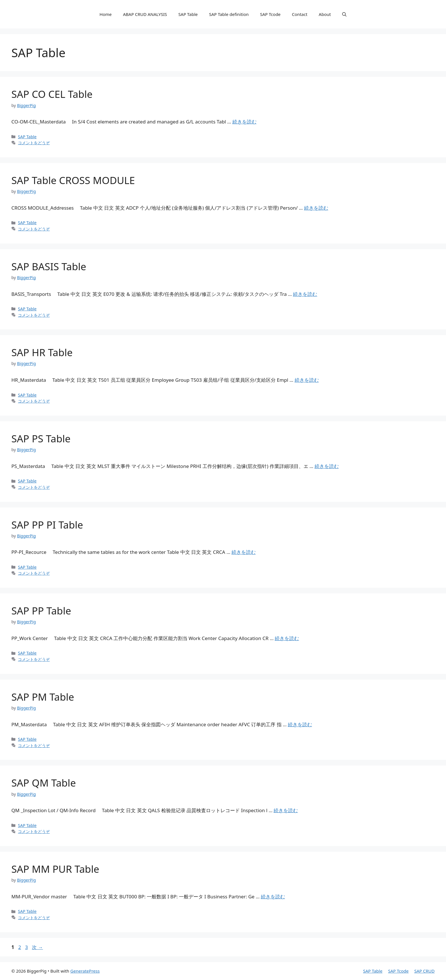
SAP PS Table (41, 439)
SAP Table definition (229, 14)
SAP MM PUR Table (55, 869)
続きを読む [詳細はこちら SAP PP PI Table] (244, 552)
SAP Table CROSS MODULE (73, 180)
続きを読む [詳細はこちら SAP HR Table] (307, 380)
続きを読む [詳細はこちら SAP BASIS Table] (305, 294)
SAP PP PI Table (47, 525)
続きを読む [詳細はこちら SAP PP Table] (287, 638)
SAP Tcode (270, 14)
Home (106, 14)
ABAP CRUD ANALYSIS (145, 14)
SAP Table (188, 14)
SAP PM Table (43, 697)
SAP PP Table (41, 611)
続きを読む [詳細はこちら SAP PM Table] (300, 724)
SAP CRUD (424, 971)
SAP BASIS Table (49, 266)
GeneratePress (85, 971)
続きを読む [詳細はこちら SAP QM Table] (286, 810)
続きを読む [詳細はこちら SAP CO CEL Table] (244, 122)
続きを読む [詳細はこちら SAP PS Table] (327, 466)
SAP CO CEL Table (52, 94)
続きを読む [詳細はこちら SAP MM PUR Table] (273, 897)
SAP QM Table (44, 783)
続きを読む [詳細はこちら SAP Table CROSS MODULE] (316, 208)
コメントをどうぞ (34, 143)
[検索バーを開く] (344, 14)
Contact (300, 14)
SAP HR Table (42, 352)
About (325, 14)
